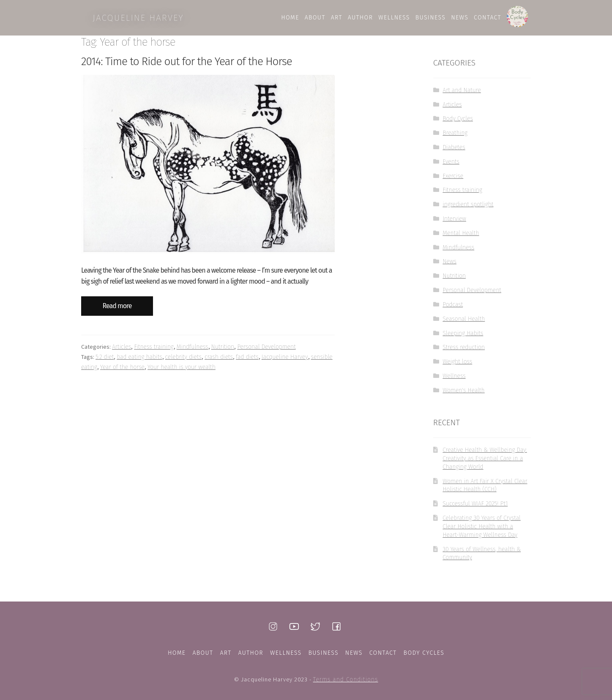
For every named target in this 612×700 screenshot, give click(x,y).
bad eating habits (139, 361)
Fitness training (154, 351)
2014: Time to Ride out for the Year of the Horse (187, 66)
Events (451, 166)
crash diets (219, 361)
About (203, 653)
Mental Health (461, 237)
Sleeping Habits (463, 338)
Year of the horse (122, 371)
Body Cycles (458, 123)
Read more (117, 310)
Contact (383, 653)
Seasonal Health (464, 323)
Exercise (453, 180)
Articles (122, 351)
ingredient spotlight (468, 209)
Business (323, 653)
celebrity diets (183, 361)
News (449, 266)
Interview (454, 223)
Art (225, 653)
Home (177, 653)
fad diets (247, 361)
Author (251, 653)
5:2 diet (105, 361)
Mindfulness (193, 351)
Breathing (455, 138)
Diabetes (454, 152)
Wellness (454, 380)
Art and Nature (462, 94)
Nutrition (223, 351)
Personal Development (266, 351)
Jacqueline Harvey (285, 361)
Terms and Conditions (346, 679)
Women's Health (463, 395)
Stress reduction (464, 352)
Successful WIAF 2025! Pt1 (475, 508)
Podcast (453, 309)
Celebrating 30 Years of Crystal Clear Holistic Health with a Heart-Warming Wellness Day (481, 531)
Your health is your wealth (182, 371)
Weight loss (457, 366)
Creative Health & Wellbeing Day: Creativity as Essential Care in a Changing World (485, 463)
